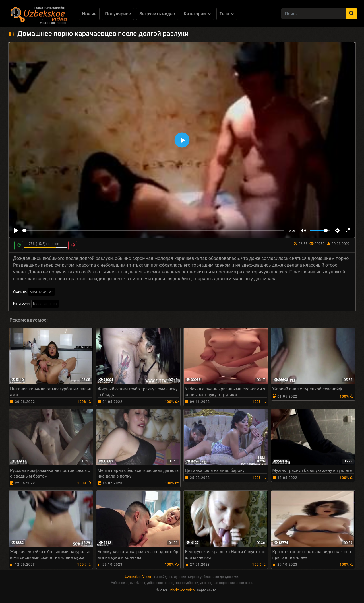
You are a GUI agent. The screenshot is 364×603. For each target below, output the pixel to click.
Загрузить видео (157, 14)
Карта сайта (206, 590)
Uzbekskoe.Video (138, 577)
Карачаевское (45, 304)
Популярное (118, 14)
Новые (89, 14)
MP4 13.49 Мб (42, 292)
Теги (227, 14)
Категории (197, 14)
